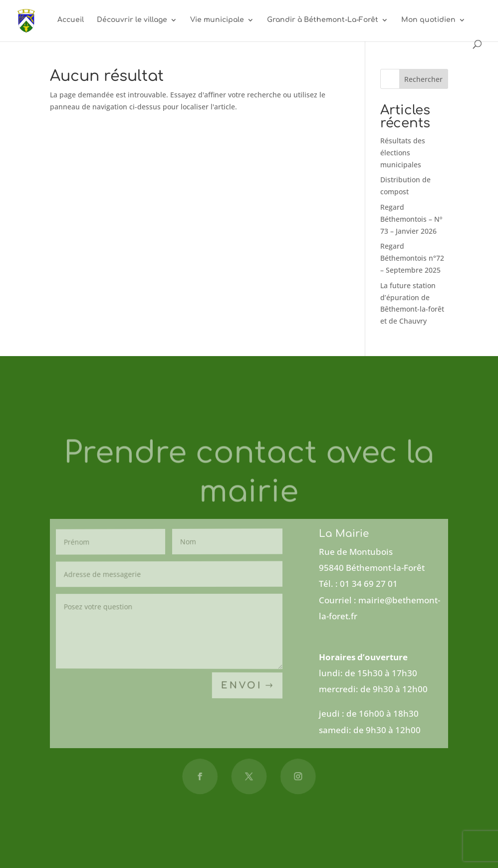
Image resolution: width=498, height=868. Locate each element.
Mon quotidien (428, 20)
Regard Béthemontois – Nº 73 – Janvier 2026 (411, 219)
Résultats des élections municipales (403, 153)
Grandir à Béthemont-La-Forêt (323, 20)
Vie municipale (217, 20)
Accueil (71, 20)
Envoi (241, 685)
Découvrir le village (132, 20)
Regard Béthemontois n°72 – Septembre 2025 (412, 258)
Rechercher (423, 79)
